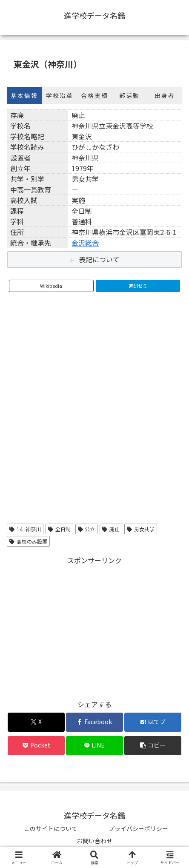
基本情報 (24, 95)
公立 (87, 529)
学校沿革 (60, 95)
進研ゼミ (138, 286)
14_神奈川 (25, 529)
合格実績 (94, 95)
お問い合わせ (94, 841)
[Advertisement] (94, 626)
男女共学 (141, 529)
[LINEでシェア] (94, 746)
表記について (99, 259)
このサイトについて (51, 828)
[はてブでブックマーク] (153, 722)
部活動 (129, 95)
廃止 (111, 529)
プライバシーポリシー (138, 828)
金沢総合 (85, 243)
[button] (153, 746)
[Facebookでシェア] (94, 722)
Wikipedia (51, 286)
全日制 (59, 529)
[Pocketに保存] (36, 746)
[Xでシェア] (36, 722)
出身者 (165, 95)
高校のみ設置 (28, 541)
